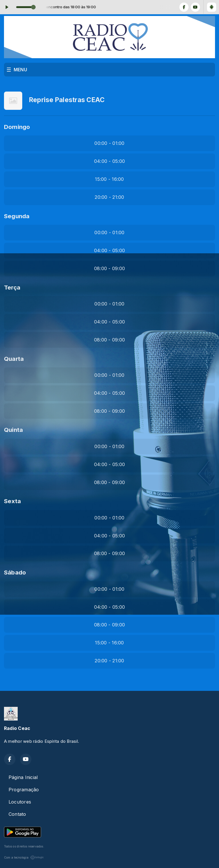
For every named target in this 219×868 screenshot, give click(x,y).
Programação (24, 790)
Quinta (13, 430)
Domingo (17, 127)
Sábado (15, 572)
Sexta (12, 501)
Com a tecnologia (24, 857)
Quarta (14, 359)
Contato (17, 814)
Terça (12, 287)
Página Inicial (23, 777)
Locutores (20, 802)
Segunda (17, 216)
